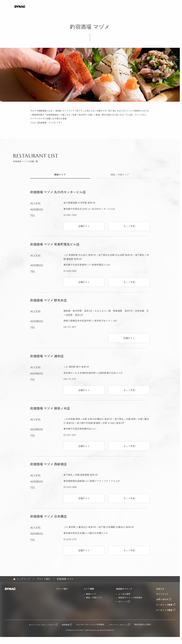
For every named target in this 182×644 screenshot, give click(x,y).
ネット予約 (129, 226)
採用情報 (66, 625)
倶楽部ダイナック (124, 589)
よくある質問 (124, 594)
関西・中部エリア (120, 175)
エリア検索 (89, 589)
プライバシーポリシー (118, 625)
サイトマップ (162, 594)
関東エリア (60, 175)
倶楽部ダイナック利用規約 (130, 598)
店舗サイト (84, 226)
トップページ (23, 579)
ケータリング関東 (164, 605)
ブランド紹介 (44, 579)
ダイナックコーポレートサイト (42, 625)
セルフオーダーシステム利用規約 (90, 625)
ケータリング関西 (164, 610)
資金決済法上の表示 (143, 625)
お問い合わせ (162, 599)
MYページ (123, 602)
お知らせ (160, 589)
